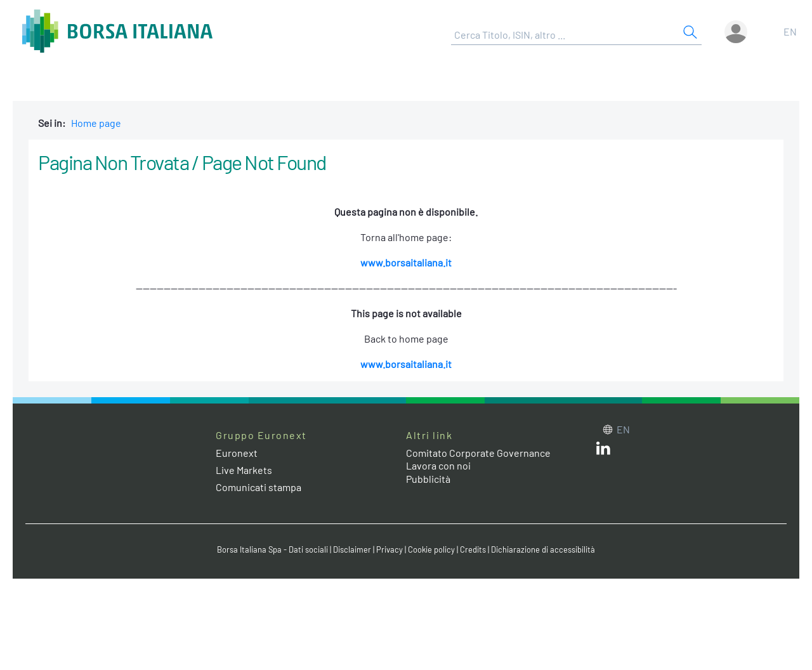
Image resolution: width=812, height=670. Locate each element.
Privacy (390, 549)
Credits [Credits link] (473, 549)
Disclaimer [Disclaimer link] (352, 549)
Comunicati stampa (259, 487)
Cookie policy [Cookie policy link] (431, 549)
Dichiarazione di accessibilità (543, 549)
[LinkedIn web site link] (603, 451)
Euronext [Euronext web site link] (237, 453)
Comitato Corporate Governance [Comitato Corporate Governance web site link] (478, 453)
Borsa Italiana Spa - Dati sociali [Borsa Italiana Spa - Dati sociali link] (272, 549)
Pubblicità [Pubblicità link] (428, 479)
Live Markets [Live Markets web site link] (244, 470)
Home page (96, 123)
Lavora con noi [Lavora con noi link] (438, 465)
